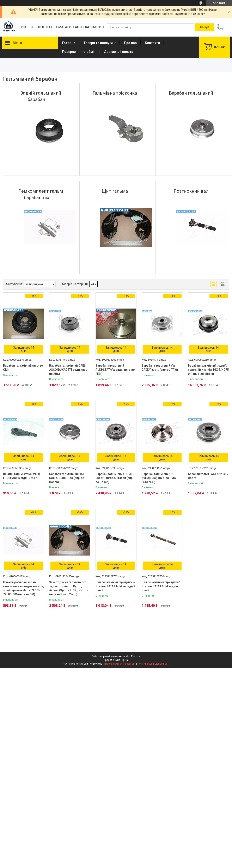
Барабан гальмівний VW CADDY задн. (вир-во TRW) (160, 368)
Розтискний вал (191, 191)
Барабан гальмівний (191, 93)
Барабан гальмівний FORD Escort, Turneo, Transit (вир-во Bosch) (115, 478)
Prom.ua (136, 656)
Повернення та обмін (79, 52)
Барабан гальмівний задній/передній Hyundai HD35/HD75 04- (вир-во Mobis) (208, 370)
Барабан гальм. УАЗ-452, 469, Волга (208, 476)
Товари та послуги (98, 43)
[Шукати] (204, 27)
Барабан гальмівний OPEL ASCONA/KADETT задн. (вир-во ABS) (69, 370)
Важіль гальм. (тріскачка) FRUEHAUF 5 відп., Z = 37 (22, 476)
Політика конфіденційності (153, 664)
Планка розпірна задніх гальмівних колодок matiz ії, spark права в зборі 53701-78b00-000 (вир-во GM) (23, 588)
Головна (69, 43)
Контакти (152, 43)
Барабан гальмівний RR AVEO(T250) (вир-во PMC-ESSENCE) (159, 478)
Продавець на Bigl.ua (116, 660)
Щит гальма (115, 191)
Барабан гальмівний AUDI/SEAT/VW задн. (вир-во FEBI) (115, 370)
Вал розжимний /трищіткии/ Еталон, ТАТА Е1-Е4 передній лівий (115, 586)
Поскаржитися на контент (120, 664)
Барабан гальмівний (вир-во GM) (23, 368)
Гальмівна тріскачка (115, 93)
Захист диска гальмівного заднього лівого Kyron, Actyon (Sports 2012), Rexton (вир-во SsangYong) (69, 588)
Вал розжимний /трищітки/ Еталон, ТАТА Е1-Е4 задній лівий (161, 586)
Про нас (130, 43)
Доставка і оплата (118, 52)
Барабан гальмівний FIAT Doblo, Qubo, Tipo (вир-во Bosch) (67, 478)
